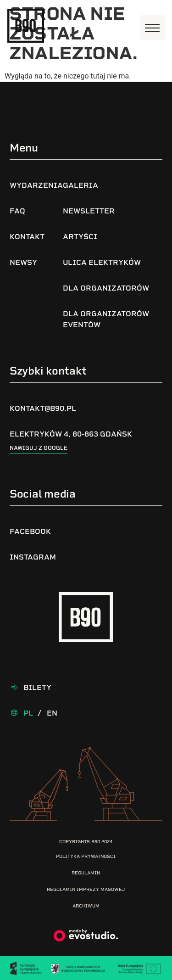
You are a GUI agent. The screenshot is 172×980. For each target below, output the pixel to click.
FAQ (17, 211)
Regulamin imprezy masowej (86, 889)
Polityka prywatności (86, 856)
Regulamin (86, 873)
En (52, 713)
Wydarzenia (36, 185)
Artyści (80, 237)
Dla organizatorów (106, 288)
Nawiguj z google (39, 448)
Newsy (23, 262)
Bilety (37, 687)
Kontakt (27, 237)
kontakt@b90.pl (43, 408)
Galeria (80, 185)
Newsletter (89, 211)
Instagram (33, 557)
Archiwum (86, 906)
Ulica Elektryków (102, 262)
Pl (28, 713)
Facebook (30, 531)
